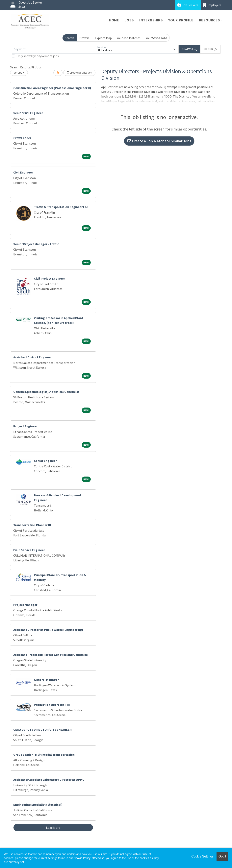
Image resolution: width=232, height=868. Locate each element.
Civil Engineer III (25, 172)
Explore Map (103, 38)
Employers (212, 5)
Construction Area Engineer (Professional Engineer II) (52, 88)
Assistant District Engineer (33, 357)
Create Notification (79, 73)
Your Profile (181, 20)
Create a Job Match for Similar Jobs (159, 141)
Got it (222, 856)
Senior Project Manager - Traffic (36, 244)
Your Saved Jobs (156, 38)
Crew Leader (22, 138)
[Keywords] (53, 49)
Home (114, 20)
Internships (151, 20)
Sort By (18, 73)
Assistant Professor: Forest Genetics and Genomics (51, 655)
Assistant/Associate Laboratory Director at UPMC (49, 780)
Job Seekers (188, 5)
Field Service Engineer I (30, 550)
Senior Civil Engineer (28, 113)
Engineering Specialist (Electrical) (38, 805)
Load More (53, 828)
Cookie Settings (202, 856)
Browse (84, 38)
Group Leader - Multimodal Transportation (44, 755)
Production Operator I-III (52, 705)
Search (69, 38)
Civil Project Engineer (49, 278)
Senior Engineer (45, 461)
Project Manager (25, 605)
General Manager (46, 680)
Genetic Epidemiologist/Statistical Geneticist (46, 392)
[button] (210, 49)
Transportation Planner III (32, 525)
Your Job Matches (129, 38)
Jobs (129, 20)
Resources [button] (209, 20)
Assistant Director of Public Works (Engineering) (48, 630)
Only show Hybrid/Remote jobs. (38, 56)
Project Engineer (25, 426)
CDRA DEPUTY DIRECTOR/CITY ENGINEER (42, 730)
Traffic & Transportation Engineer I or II (62, 207)
